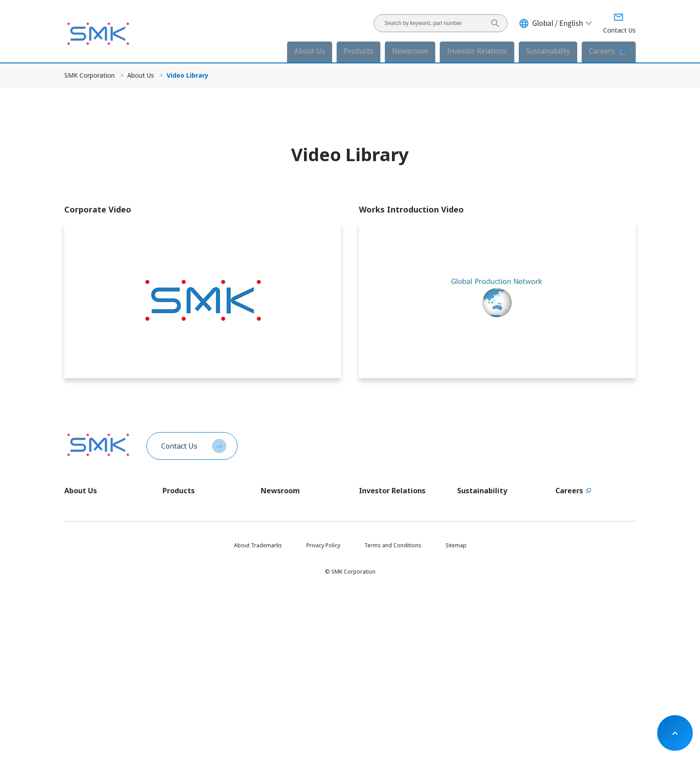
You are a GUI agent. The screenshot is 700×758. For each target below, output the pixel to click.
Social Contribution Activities (494, 640)
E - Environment (477, 579)
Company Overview (89, 556)
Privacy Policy (323, 713)
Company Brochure (89, 617)
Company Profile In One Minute (104, 526)
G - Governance (477, 610)
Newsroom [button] (410, 51)
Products (358, 51)
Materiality (471, 549)
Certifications (81, 602)
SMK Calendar (82, 632)
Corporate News (282, 510)
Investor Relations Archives (394, 594)
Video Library (81, 647)
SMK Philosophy (85, 541)
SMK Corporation (90, 75)
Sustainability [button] (548, 51)
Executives (77, 571)
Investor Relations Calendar (394, 655)
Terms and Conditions (393, 713)
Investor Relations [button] (477, 51)
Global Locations (86, 586)
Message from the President (101, 510)
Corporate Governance (388, 640)
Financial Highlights (383, 549)
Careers (609, 51)
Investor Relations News (292, 541)
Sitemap (456, 713)
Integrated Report (382, 610)
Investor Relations (392, 491)
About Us (141, 75)
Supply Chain (474, 625)
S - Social (469, 594)
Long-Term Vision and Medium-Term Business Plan (399, 530)
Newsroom (280, 491)
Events (269, 556)
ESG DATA (470, 564)
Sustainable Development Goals (490, 659)
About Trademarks (258, 713)
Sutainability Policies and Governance (489, 530)
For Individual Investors (389, 564)
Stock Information (382, 625)
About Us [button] (310, 51)
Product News (279, 526)
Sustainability (482, 491)
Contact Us (179, 446)
